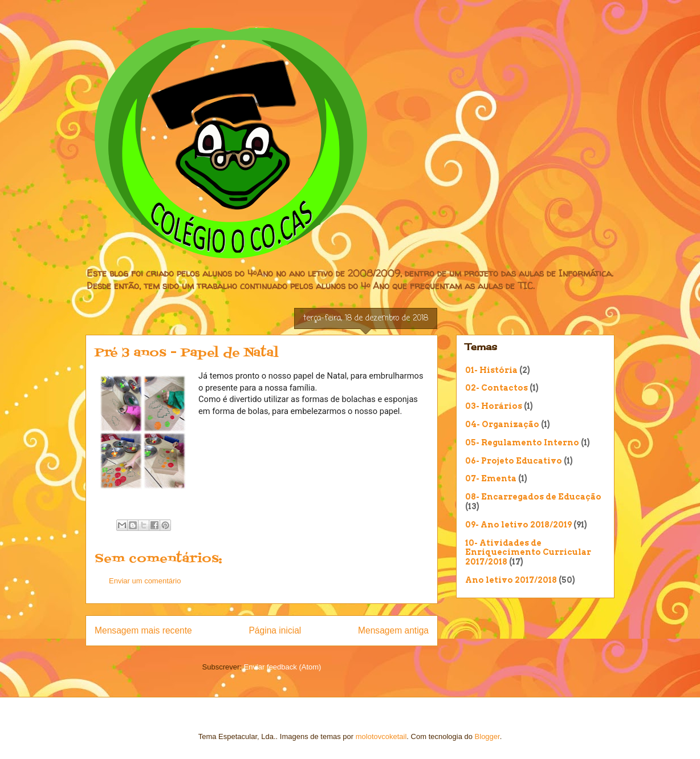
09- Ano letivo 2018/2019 (518, 525)
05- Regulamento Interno (522, 443)
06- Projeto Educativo (514, 461)
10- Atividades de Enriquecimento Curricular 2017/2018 (528, 553)
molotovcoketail (381, 736)
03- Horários (494, 406)
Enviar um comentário (145, 581)
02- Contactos (496, 388)
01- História (491, 370)
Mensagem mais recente (143, 630)
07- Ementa (491, 478)
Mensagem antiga (393, 630)
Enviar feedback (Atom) (283, 667)
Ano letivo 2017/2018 (511, 580)
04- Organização (502, 424)
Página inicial (275, 630)
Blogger (487, 736)
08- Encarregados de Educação (533, 497)
